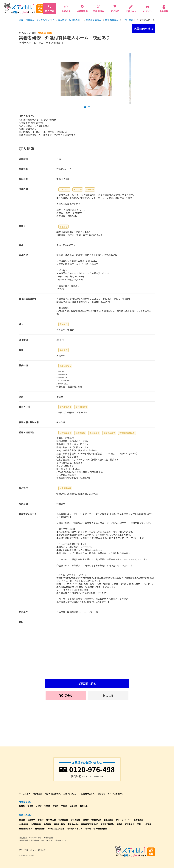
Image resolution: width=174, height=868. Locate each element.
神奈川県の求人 (94, 20)
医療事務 (47, 824)
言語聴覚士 (75, 820)
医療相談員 (138, 820)
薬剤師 (86, 820)
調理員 (148, 824)
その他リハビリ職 (75, 829)
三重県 (64, 806)
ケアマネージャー (123, 820)
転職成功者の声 (88, 794)
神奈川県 (73, 806)
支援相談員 (24, 824)
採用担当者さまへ (53, 794)
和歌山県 (84, 806)
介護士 (22, 820)
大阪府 (39, 806)
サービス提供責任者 (56, 829)
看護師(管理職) (107, 824)
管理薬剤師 (96, 820)
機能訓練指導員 (26, 829)
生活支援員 (108, 820)
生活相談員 (36, 824)
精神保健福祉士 (100, 829)
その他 (88, 829)
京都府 (56, 806)
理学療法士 (51, 820)
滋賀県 (47, 806)
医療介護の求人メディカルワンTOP (36, 20)
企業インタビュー (71, 794)
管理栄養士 (130, 824)
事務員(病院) (73, 824)
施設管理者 (40, 829)
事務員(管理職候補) (90, 824)
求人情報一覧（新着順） (70, 20)
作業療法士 (63, 820)
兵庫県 (22, 806)
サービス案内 (25, 794)
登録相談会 (38, 794)
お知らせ (101, 794)
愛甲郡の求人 (112, 20)
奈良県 (30, 806)
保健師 (119, 824)
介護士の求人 (129, 20)
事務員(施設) (59, 824)
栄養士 (140, 824)
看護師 (41, 820)
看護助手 (31, 820)
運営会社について (115, 794)
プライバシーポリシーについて (32, 850)
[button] (85, 107)
